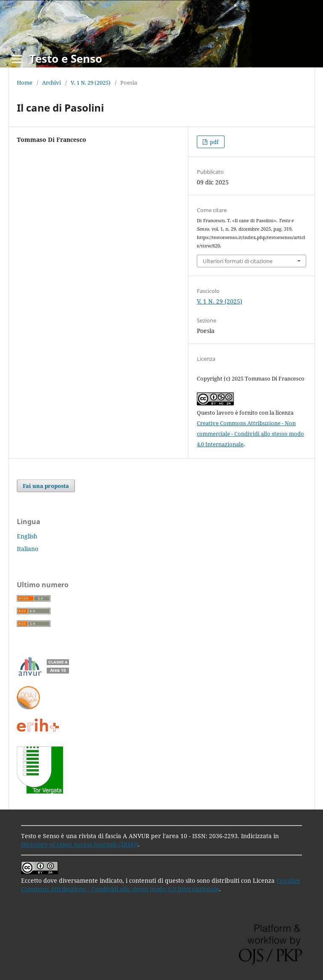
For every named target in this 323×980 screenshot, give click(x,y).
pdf (214, 142)
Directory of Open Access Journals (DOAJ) (79, 844)
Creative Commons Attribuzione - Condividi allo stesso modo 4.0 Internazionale (161, 885)
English (27, 536)
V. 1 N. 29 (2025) (91, 83)
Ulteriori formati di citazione (238, 261)
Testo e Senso (66, 59)
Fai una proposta (46, 486)
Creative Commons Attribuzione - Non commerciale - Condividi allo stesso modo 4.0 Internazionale (250, 434)
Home (25, 83)
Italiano (28, 549)
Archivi (52, 83)
